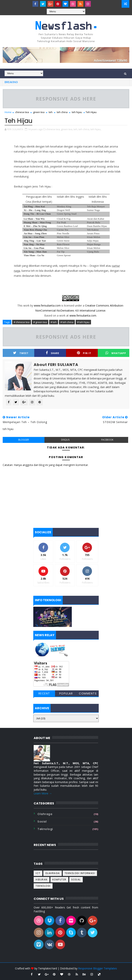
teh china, (84, 129)
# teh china (67, 322)
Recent (44, 693)
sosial (42, 822)
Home (8, 112)
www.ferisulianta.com (47, 305)
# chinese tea (22, 322)
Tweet (21, 353)
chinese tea (22, 112)
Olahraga (45, 814)
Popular (66, 693)
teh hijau (77, 112)
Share (53, 353)
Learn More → (43, 793)
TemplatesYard (48, 968)
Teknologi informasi (80, 873)
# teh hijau (83, 322)
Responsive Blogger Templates (98, 968)
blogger (24, 440)
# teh (54, 322)
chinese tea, (53, 129)
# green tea (40, 322)
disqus (65, 440)
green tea (39, 112)
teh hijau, (96, 129)
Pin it (84, 353)
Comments (88, 693)
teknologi (45, 829)
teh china (62, 112)
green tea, (67, 129)
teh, (76, 129)
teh (51, 112)
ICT (38, 873)
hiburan (42, 880)
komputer (59, 880)
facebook (107, 440)
